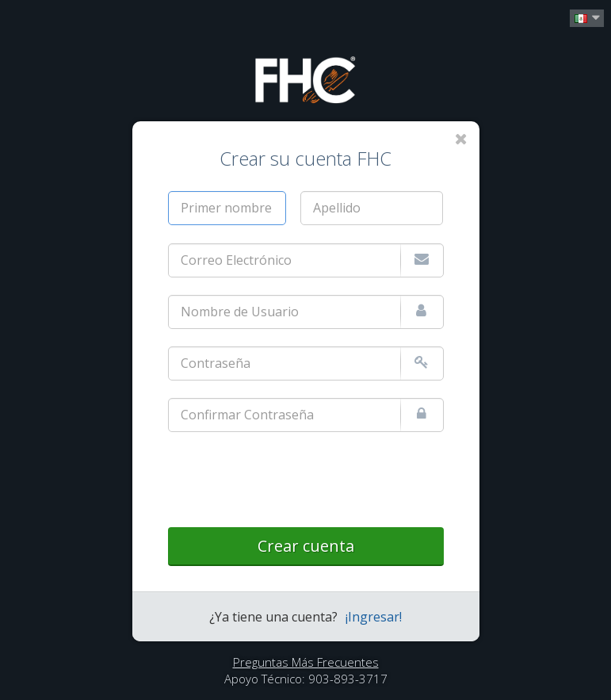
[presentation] (288, 480)
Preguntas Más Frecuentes (306, 662)
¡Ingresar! (374, 617)
